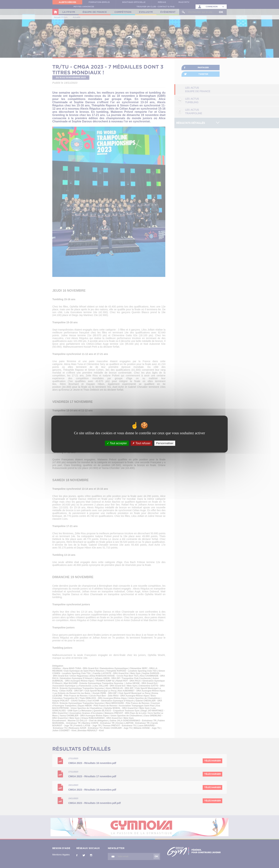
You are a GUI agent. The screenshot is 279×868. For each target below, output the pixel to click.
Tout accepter (117, 443)
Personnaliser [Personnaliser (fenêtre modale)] (165, 443)
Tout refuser (141, 443)
